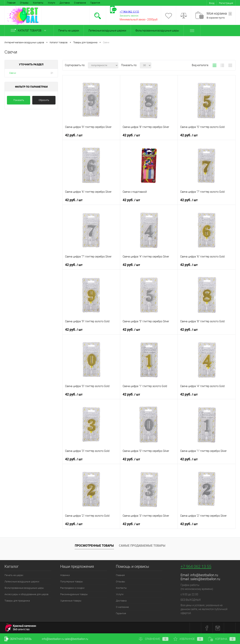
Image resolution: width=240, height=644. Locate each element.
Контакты (38, 3)
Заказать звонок (129, 16)
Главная (11, 3)
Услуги (51, 3)
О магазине (80, 3)
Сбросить (44, 100)
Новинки (65, 575)
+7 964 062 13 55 (196, 567)
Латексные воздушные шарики (107, 31)
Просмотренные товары (94, 545)
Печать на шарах (69, 31)
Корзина (222, 639)
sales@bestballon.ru (205, 579)
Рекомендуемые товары (74, 594)
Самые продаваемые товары (142, 545)
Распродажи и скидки (72, 588)
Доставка (65, 3)
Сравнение (154, 639)
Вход (212, 3)
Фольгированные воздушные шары (157, 31)
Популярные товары (72, 582)
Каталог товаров (29, 31)
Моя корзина (219, 14)
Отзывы (24, 3)
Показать (19, 100)
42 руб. (74, 135)
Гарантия (95, 3)
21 (52, 73)
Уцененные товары (71, 601)
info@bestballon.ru (204, 575)
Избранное (188, 639)
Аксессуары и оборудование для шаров (26, 594)
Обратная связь (18, 639)
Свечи (13, 73)
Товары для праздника (17, 601)
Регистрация (226, 3)
